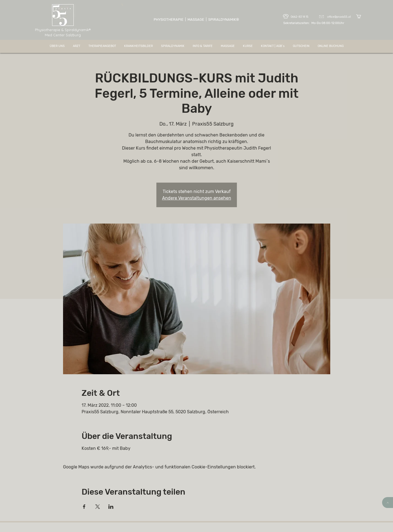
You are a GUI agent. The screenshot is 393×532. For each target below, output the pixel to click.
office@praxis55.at (339, 17)
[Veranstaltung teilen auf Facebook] (84, 507)
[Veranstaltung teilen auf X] (98, 507)
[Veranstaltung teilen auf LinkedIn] (111, 507)
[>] (388, 503)
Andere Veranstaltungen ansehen (197, 198)
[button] (361, 16)
